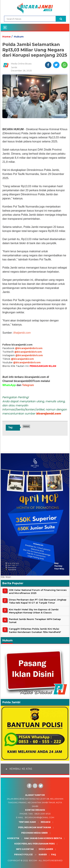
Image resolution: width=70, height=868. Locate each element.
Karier (43, 855)
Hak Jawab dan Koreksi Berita (43, 838)
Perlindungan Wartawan (35, 827)
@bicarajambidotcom (29, 348)
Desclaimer (46, 849)
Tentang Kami (27, 822)
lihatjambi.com (22, 333)
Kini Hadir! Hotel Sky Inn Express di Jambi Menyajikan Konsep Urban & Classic (34, 611)
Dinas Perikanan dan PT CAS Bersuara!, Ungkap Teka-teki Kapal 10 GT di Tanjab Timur (38, 601)
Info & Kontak (25, 849)
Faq (54, 855)
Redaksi (46, 822)
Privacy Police (23, 855)
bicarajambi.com (49, 414)
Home (7, 37)
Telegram (28, 385)
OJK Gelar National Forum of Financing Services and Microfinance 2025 (38, 591)
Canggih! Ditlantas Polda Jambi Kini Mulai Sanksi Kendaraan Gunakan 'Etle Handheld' (35, 630)
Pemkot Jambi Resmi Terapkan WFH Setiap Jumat (35, 621)
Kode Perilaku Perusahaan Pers (34, 844)
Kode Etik (13, 838)
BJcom (33, 860)
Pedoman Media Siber (34, 833)
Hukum (19, 37)
